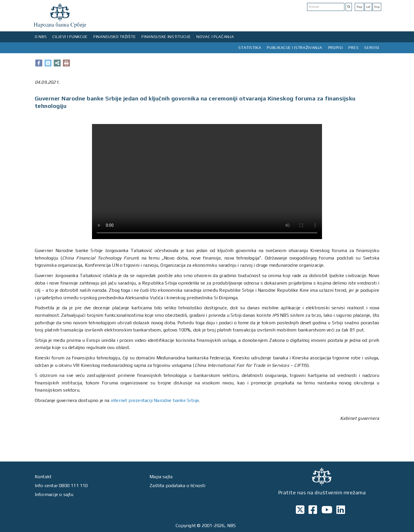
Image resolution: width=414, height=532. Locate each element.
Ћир (359, 7)
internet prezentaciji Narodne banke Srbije (155, 400)
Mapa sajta (161, 477)
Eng (377, 7)
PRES (353, 47)
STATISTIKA (250, 47)
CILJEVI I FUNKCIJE (70, 37)
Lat (368, 7)
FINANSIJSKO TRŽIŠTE (115, 37)
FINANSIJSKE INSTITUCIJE (166, 37)
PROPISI (336, 47)
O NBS (41, 37)
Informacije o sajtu (54, 494)
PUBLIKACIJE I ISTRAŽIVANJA (294, 47)
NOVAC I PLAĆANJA (215, 37)
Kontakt (43, 477)
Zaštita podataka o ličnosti (177, 486)
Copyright (186, 526)
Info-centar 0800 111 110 (61, 486)
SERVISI (372, 47)
